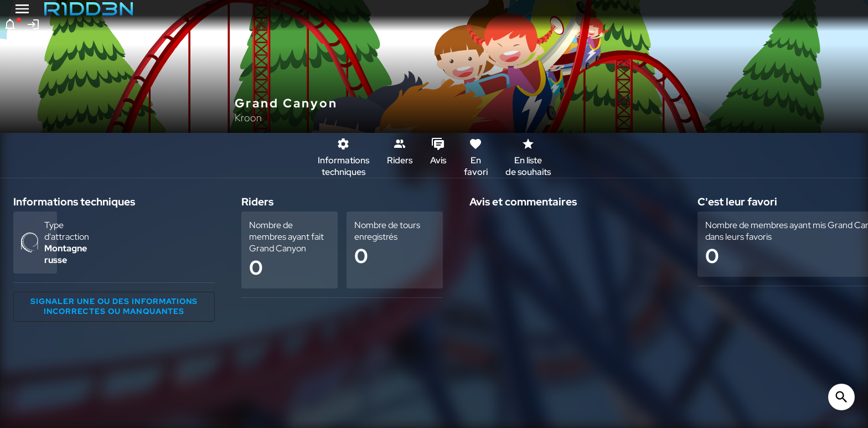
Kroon (249, 118)
